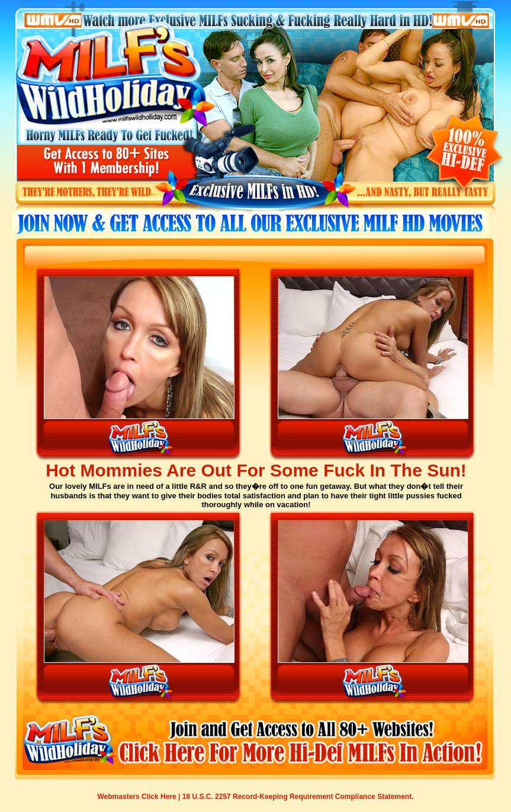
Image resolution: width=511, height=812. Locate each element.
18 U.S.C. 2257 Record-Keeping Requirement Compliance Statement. (298, 797)
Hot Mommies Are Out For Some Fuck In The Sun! (256, 470)
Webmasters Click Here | (140, 797)
